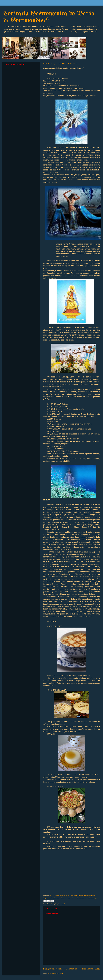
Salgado (63, 904)
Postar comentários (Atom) (56, 973)
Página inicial (72, 969)
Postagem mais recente (52, 969)
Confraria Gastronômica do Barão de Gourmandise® (49, 17)
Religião (57, 904)
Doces (53, 904)
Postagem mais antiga (91, 969)
